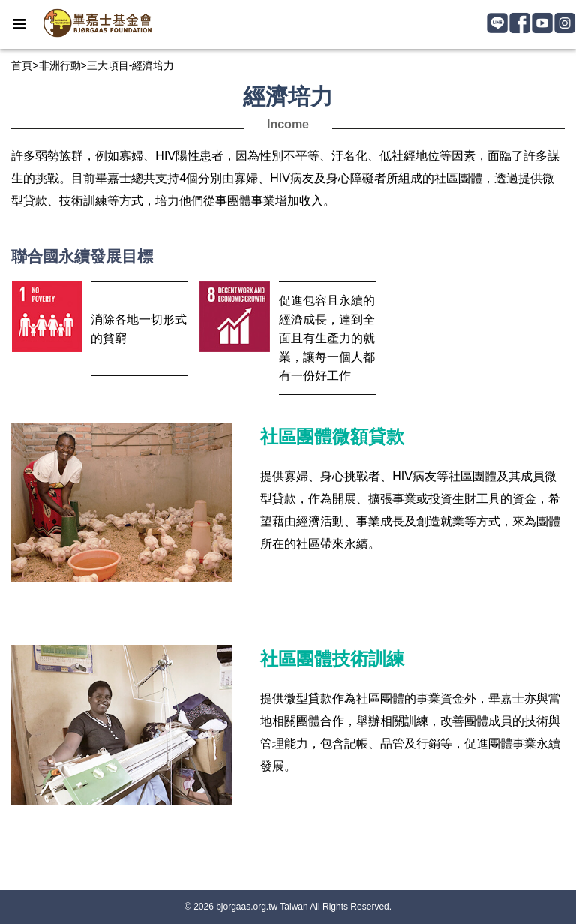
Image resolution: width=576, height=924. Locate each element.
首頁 (22, 65)
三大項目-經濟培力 (131, 65)
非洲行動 (60, 65)
